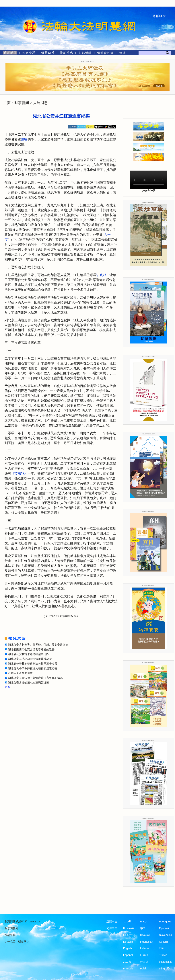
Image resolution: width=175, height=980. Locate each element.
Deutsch (128, 942)
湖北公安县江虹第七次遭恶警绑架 (29, 683)
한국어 (144, 962)
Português (165, 922)
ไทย (161, 948)
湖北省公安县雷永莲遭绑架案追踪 (29, 654)
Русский (164, 928)
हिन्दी (143, 928)
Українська (166, 962)
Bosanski (129, 928)
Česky (127, 935)
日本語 (144, 955)
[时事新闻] (9, 53)
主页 (7, 103)
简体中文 (112, 928)
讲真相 (101, 275)
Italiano (144, 948)
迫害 (24, 139)
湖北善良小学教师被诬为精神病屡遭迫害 (33, 668)
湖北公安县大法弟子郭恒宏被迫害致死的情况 (35, 678)
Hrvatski (145, 935)
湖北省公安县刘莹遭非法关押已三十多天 (33, 664)
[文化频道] (85, 53)
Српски (163, 942)
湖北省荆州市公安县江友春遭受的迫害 (31, 649)
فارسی (127, 962)
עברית (144, 922)
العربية (127, 922)
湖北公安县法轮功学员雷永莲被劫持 (30, 659)
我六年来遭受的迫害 (20, 673)
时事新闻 (22, 103)
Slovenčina (165, 935)
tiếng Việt (164, 969)
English (128, 948)
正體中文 (112, 922)
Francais (128, 969)
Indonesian (146, 942)
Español (128, 955)
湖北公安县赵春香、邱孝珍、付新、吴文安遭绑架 (38, 645)
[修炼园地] (66, 53)
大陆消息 (40, 103)
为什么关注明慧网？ (17, 942)
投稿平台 (10, 935)
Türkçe (163, 955)
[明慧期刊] (47, 53)
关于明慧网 (11, 928)
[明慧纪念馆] (105, 53)
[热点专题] (29, 53)
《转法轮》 (19, 473)
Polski (144, 969)
